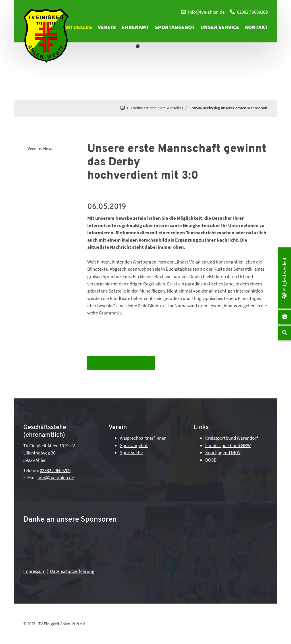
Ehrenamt (135, 27)
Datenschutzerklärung (72, 571)
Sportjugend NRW (223, 452)
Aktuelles (78, 27)
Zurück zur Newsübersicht (121, 363)
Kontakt (256, 27)
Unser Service (220, 27)
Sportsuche (131, 452)
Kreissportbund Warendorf (231, 438)
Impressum (34, 571)
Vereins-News (40, 148)
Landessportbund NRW (228, 445)
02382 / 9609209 (252, 12)
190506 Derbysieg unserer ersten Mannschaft (229, 108)
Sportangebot (175, 27)
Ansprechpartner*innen (143, 438)
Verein (107, 27)
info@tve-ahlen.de (206, 12)
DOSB (211, 460)
